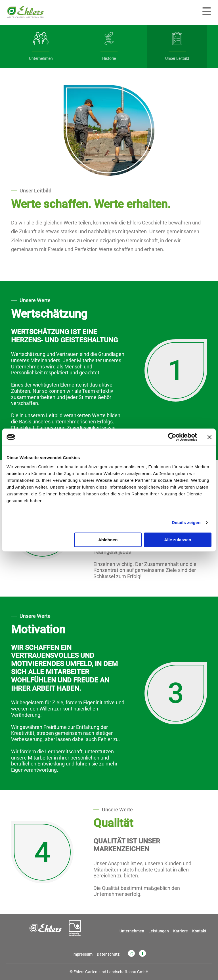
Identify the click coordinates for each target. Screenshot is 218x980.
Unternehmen (132, 931)
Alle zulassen (178, 540)
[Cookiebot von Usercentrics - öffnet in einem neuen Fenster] (172, 437)
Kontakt (199, 931)
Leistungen (159, 931)
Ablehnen (108, 540)
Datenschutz (108, 954)
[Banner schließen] (209, 437)
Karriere (181, 931)
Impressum (82, 954)
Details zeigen (186, 522)
